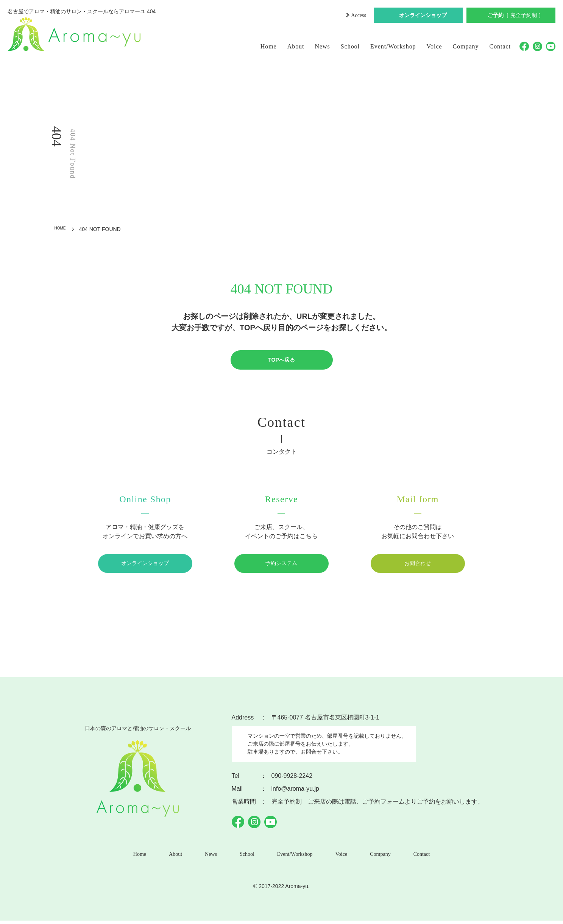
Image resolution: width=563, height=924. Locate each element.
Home (269, 46)
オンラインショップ (423, 16)
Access (358, 16)
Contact (500, 46)
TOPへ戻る (281, 360)
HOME (62, 229)
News (323, 46)
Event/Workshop (393, 46)
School (350, 46)
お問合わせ (418, 564)
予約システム (281, 564)
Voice (434, 46)
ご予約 (516, 16)
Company (466, 46)
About (296, 46)
